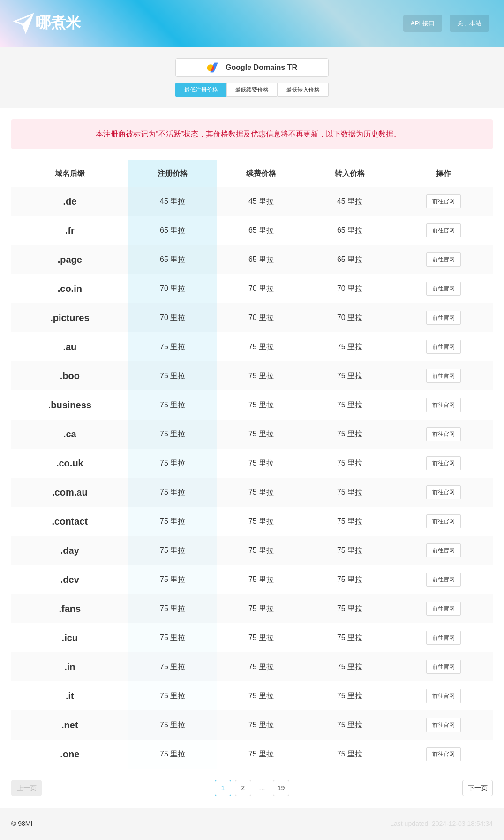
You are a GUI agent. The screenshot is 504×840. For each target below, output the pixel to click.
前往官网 (444, 201)
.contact (70, 521)
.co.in (70, 289)
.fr (70, 230)
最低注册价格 (201, 90)
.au (70, 347)
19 (281, 788)
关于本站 (469, 23)
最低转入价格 (303, 90)
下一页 (478, 788)
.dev (70, 580)
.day (70, 550)
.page (70, 260)
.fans (70, 609)
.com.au (70, 492)
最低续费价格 (252, 90)
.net (70, 725)
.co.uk (70, 463)
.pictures (70, 318)
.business (70, 405)
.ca (70, 434)
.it (70, 696)
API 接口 (423, 23)
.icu (70, 638)
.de (70, 201)
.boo (70, 376)
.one (70, 754)
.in (70, 667)
